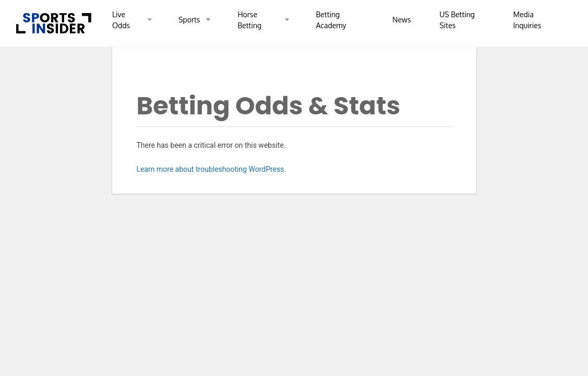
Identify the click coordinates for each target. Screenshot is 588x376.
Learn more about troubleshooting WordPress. (212, 169)
